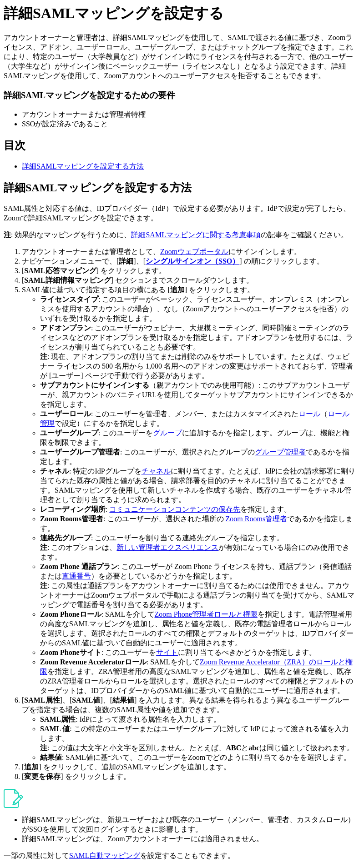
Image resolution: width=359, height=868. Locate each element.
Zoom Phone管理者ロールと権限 (206, 614)
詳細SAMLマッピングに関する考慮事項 (196, 235)
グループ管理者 (280, 452)
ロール (309, 414)
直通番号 (76, 576)
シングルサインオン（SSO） (192, 261)
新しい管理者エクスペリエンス (167, 547)
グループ (167, 433)
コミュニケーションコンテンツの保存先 (175, 509)
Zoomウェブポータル (194, 252)
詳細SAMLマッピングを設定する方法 (83, 166)
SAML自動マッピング (105, 856)
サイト (167, 652)
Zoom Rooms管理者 (257, 519)
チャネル (156, 471)
